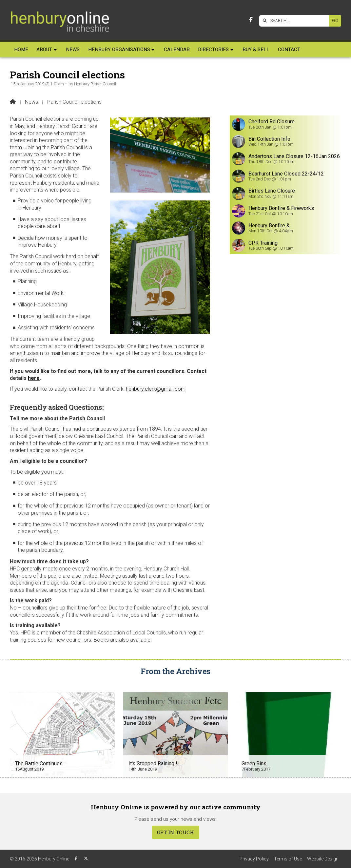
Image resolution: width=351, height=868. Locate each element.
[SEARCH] (296, 21)
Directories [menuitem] (213, 50)
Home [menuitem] (21, 50)
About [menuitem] (44, 50)
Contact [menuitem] (289, 50)
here (34, 378)
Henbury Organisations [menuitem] (119, 50)
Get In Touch (175, 832)
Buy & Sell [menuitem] (256, 50)
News (31, 102)
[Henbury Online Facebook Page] (251, 20)
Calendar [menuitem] (177, 50)
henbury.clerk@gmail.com (156, 389)
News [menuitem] (73, 50)
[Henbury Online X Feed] (86, 858)
